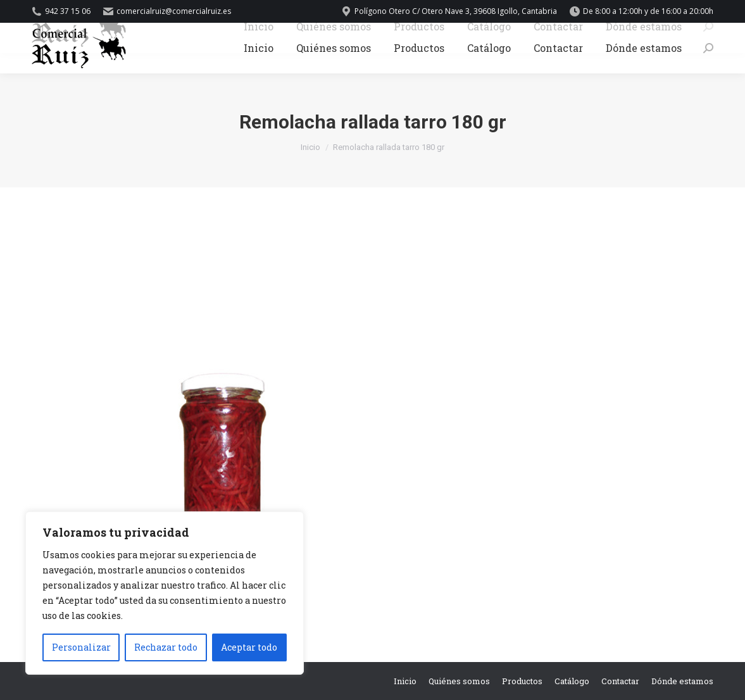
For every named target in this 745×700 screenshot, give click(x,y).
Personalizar (81, 647)
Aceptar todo (249, 647)
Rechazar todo (166, 647)
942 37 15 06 (61, 11)
